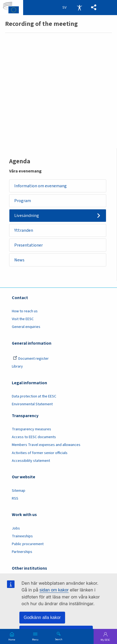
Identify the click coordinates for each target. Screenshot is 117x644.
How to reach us (25, 312)
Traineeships (22, 537)
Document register (31, 359)
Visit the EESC (23, 320)
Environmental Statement (32, 405)
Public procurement (28, 545)
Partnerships (22, 553)
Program (23, 201)
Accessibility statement (31, 462)
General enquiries (26, 328)
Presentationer (29, 246)
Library (17, 367)
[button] (94, 8)
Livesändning (27, 216)
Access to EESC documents (34, 438)
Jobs (16, 529)
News (20, 260)
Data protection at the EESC (34, 397)
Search (59, 639)
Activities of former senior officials (40, 453)
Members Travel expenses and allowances (46, 446)
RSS (15, 499)
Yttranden (24, 231)
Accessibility (79, 8)
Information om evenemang (41, 186)
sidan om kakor (54, 590)
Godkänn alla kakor (42, 617)
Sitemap (19, 491)
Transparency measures (31, 430)
